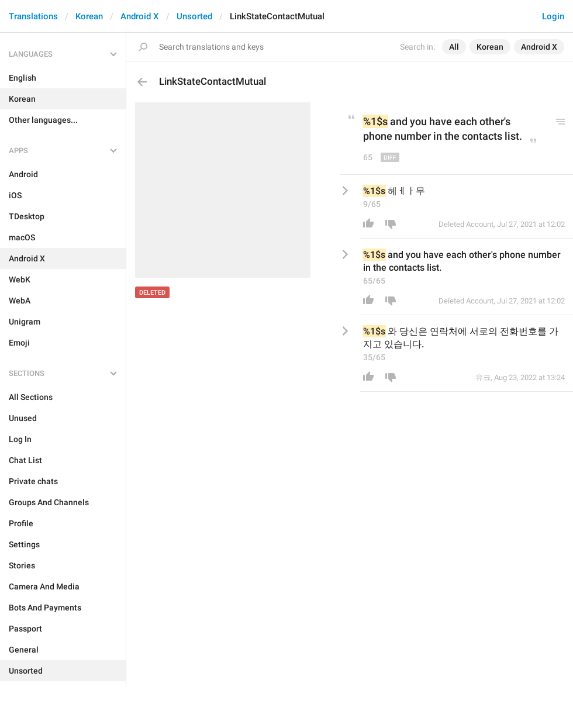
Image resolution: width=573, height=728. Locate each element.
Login (553, 16)
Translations (33, 16)
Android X (140, 16)
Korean (89, 16)
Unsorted (194, 16)
